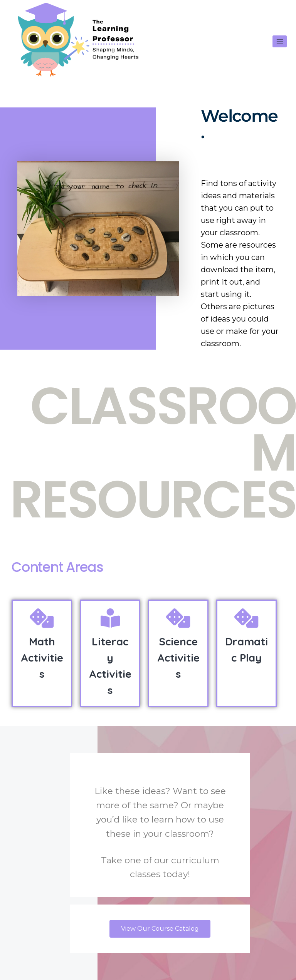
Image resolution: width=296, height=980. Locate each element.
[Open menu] (280, 41)
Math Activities (42, 658)
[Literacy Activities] (110, 618)
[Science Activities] (178, 618)
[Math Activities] (42, 618)
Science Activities (178, 658)
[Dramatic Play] (247, 618)
